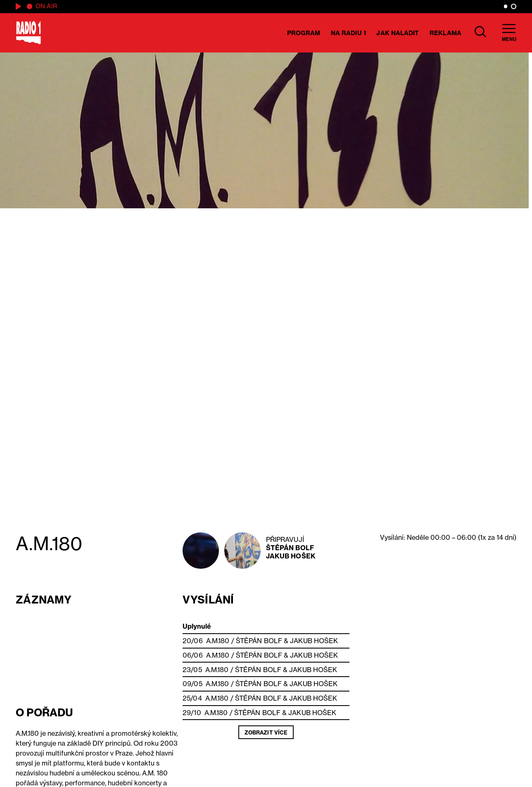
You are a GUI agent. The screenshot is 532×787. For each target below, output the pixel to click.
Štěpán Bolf (290, 548)
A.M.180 (218, 641)
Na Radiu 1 (348, 33)
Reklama (445, 33)
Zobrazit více (266, 732)
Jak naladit (398, 33)
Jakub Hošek (291, 556)
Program (304, 33)
